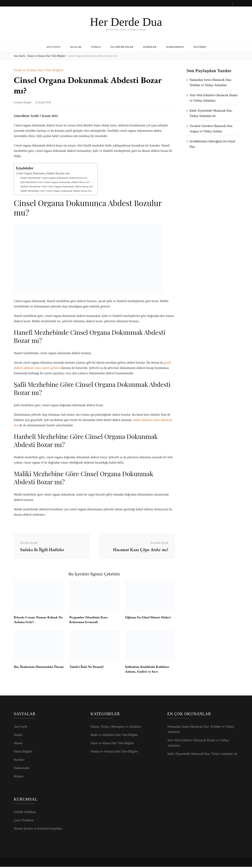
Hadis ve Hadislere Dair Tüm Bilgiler (114, 736)
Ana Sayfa (53, 46)
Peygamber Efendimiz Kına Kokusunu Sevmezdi (90, 621)
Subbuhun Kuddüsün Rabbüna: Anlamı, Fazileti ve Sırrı (149, 670)
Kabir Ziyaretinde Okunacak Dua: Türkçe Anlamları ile (202, 755)
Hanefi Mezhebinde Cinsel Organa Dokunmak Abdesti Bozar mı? (54, 176)
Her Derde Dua (126, 22)
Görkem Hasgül (23, 101)
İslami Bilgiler (122, 46)
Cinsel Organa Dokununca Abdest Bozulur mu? (43, 172)
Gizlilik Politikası (25, 813)
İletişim (200, 46)
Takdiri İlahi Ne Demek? (88, 668)
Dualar (76, 46)
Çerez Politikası (24, 821)
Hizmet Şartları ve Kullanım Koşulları (38, 830)
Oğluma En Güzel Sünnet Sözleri (149, 618)
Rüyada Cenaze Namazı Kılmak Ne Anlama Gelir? (37, 621)
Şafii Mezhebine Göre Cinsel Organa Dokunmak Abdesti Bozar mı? (55, 181)
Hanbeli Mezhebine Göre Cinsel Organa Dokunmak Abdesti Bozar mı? (57, 185)
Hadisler (150, 46)
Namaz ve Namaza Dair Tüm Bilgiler (114, 753)
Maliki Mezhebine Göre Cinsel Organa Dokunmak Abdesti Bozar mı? (56, 189)
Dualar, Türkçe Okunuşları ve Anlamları (116, 728)
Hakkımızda (175, 46)
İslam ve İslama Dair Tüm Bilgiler (39, 69)
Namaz (96, 46)
